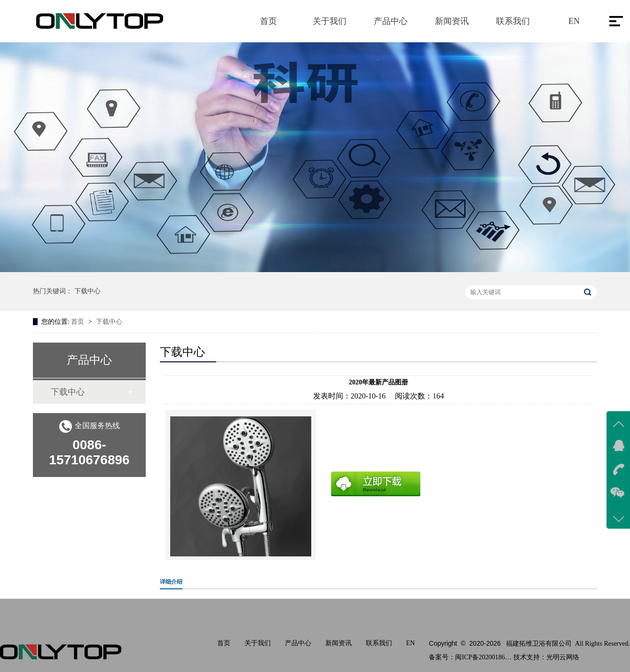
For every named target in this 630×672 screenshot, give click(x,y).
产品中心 (391, 21)
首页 (268, 21)
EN (574, 21)
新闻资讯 (452, 21)
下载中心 (87, 291)
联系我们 (513, 21)
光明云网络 (563, 657)
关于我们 (330, 21)
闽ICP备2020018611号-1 (483, 657)
